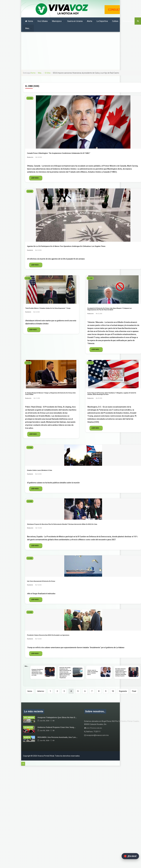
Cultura (115, 21)
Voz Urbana (42, 21)
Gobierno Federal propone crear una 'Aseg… (57, 727)
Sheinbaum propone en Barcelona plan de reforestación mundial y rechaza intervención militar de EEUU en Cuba (62, 524)
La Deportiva (102, 21)
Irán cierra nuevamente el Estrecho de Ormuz (41, 581)
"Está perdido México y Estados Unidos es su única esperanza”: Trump (48, 308)
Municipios (57, 21)
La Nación (28, 727)
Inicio (30, 691)
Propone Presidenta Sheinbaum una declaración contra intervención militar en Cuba (37, 672)
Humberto (30, 250)
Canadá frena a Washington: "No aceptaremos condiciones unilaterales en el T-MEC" (59, 153)
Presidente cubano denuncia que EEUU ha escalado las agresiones (48, 635)
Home (29, 21)
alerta (27, 737)
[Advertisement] (70, 51)
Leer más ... (36, 178)
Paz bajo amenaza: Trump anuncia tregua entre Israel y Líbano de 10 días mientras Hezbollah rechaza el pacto (121, 672)
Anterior (41, 691)
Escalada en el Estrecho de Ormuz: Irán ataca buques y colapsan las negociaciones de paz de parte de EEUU (110, 309)
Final (134, 691)
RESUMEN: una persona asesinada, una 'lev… (58, 737)
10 (113, 691)
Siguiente (123, 691)
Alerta (90, 21)
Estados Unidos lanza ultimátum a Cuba (40, 470)
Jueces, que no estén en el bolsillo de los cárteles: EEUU (93, 672)
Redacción (30, 157)
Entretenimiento (130, 21)
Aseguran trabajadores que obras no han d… (57, 717)
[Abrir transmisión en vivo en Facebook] (130, 856)
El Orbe (48, 73)
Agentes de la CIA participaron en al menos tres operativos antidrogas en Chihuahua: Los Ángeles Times (66, 246)
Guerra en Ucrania (75, 21)
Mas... (28, 28)
